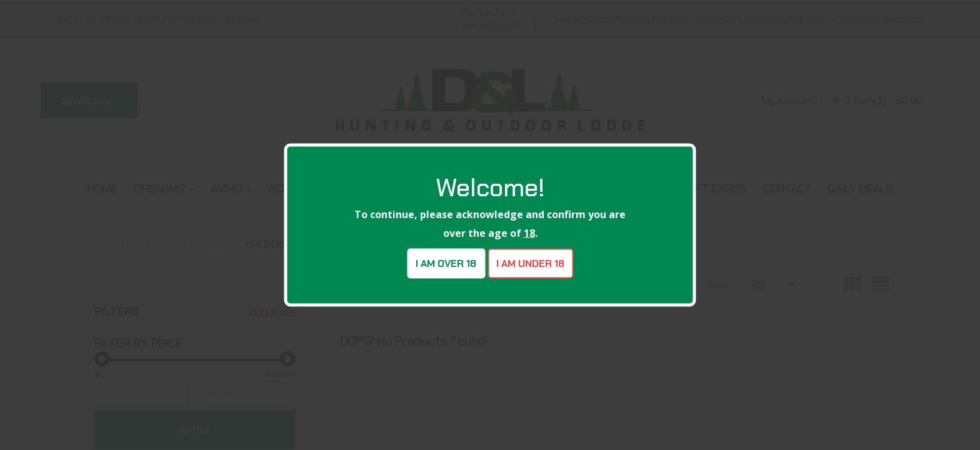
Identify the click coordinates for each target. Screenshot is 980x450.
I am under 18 (530, 263)
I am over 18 (446, 263)
